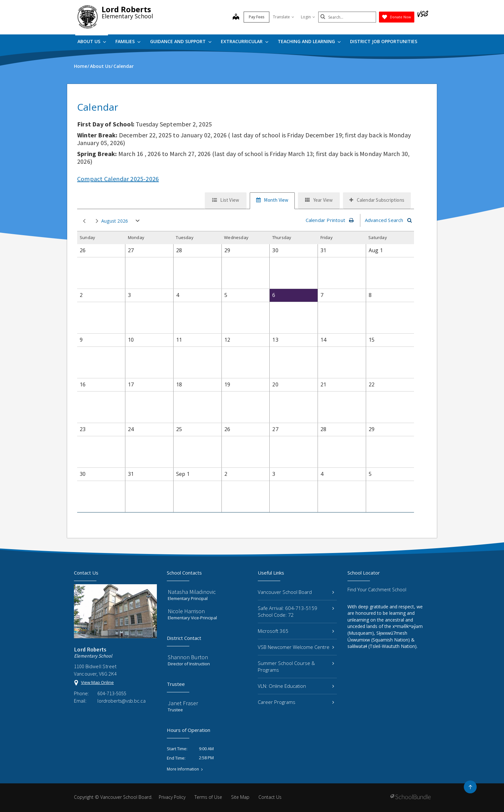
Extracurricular (245, 41)
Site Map (240, 797)
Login (308, 17)
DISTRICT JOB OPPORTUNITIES (384, 41)
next (97, 221)
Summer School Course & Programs (296, 666)
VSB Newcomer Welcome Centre (296, 647)
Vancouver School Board (296, 592)
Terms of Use (208, 797)
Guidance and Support (181, 41)
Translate (283, 17)
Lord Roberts (126, 9)
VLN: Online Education (296, 686)
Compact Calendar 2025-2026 (118, 179)
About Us (92, 41)
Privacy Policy (172, 797)
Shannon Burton (188, 657)
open (138, 222)
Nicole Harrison (186, 611)
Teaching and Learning (309, 41)
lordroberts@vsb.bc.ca (122, 701)
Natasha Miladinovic (192, 592)
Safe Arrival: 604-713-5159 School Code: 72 (296, 611)
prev (84, 221)
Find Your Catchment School (377, 590)
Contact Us (270, 797)
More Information (183, 769)
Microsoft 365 (296, 631)
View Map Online (97, 682)
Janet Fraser (183, 703)
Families (128, 41)
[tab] (226, 201)
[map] (236, 17)
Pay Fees (257, 17)
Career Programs (296, 702)
